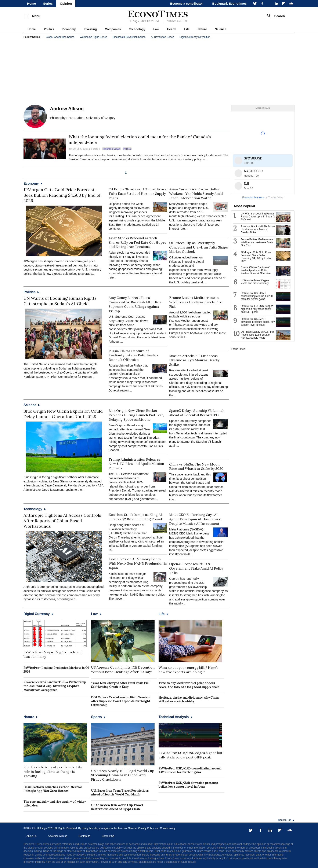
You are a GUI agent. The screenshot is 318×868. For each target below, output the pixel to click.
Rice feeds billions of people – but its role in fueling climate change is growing (53, 772)
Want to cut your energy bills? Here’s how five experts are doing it (189, 670)
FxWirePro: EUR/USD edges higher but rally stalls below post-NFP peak (190, 755)
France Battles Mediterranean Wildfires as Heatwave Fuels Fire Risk (196, 302)
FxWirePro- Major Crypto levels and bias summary (255, 282)
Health (172, 29)
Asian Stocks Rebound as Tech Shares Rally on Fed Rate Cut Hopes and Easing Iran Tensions (137, 242)
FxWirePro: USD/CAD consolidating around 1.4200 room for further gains (190, 770)
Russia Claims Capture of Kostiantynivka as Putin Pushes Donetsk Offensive (133, 355)
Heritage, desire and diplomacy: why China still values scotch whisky (189, 699)
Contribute (84, 836)
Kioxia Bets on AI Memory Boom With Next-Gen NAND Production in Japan (138, 563)
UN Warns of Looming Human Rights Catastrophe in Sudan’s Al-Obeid (60, 301)
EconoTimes (238, 349)
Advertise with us (57, 836)
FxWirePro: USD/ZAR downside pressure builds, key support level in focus (188, 785)
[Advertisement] (159, 72)
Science (221, 29)
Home (32, 3)
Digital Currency (38, 614)
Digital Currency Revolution (195, 37)
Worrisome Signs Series (93, 37)
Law (156, 29)
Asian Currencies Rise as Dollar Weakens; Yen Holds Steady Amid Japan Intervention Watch (196, 194)
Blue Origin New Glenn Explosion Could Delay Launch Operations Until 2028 (63, 414)
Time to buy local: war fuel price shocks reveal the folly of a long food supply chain (189, 685)
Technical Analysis (176, 717)
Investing (90, 29)
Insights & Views (111, 149)
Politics (49, 29)
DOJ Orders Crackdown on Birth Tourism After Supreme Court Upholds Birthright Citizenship (121, 701)
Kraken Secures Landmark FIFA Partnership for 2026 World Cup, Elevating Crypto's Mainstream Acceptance (55, 686)
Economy (69, 29)
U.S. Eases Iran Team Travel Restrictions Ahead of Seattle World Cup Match (120, 792)
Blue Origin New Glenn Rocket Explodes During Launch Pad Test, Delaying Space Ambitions (136, 415)
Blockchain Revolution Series (129, 37)
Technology (137, 29)
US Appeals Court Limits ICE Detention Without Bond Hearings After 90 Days (123, 670)
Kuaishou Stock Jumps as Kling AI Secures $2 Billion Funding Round (135, 517)
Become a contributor (186, 3)
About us (31, 836)
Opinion (66, 3)
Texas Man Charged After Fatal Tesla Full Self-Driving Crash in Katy (120, 685)
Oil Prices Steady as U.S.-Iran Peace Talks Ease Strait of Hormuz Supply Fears (138, 194)
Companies (113, 29)
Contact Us (108, 836)
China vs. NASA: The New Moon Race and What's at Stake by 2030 (196, 466)
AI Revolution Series (162, 37)
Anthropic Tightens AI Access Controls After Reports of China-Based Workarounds (62, 521)
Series (48, 3)
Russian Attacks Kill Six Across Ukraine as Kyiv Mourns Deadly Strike (194, 360)
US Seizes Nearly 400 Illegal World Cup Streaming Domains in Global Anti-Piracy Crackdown (123, 775)
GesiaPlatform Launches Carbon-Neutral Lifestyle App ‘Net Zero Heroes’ (53, 789)
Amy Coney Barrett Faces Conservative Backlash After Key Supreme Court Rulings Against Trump (135, 304)
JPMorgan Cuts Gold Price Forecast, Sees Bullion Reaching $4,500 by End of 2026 (62, 195)
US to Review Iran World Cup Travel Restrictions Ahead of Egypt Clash (117, 807)
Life (187, 29)
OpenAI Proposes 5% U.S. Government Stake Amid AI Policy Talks (196, 568)
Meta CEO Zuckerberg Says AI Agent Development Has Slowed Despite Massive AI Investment (195, 519)
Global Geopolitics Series (60, 37)
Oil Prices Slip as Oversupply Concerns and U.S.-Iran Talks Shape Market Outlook (198, 247)
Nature (202, 29)
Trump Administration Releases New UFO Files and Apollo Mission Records (136, 464)
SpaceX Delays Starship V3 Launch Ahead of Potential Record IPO (197, 413)
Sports (98, 717)
